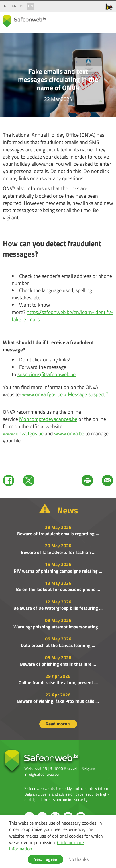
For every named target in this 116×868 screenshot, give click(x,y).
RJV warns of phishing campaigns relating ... (58, 571)
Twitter (29, 480)
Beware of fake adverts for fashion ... (58, 552)
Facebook (9, 480)
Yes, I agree (46, 859)
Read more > (58, 724)
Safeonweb (24, 21)
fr (14, 6)
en (31, 6)
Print (87, 480)
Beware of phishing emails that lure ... (58, 664)
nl (6, 6)
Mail (107, 480)
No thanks (78, 859)
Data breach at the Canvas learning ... (58, 645)
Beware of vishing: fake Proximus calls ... (58, 701)
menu (107, 20)
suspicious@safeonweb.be (47, 374)
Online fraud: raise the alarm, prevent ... (58, 682)
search (96, 20)
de (22, 6)
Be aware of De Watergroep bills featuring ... (58, 608)
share (84, 20)
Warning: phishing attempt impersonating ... (58, 627)
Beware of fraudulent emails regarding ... (58, 534)
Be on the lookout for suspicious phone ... (58, 589)
